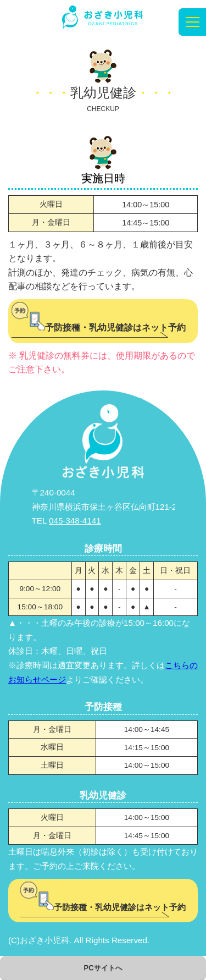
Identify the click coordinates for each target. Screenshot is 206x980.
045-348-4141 (75, 521)
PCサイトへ (103, 968)
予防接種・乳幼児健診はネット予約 (99, 327)
